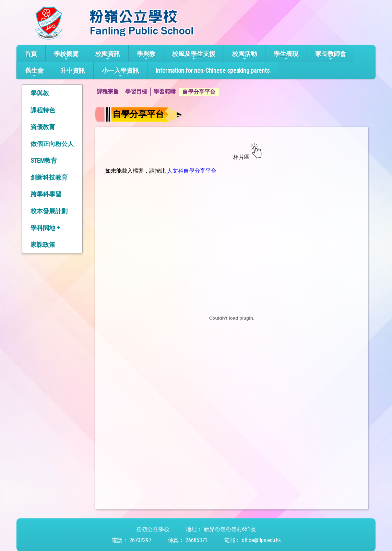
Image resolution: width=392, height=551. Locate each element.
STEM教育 (44, 160)
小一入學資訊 (120, 73)
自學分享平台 (199, 92)
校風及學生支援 (194, 56)
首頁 (31, 54)
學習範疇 (165, 91)
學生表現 (286, 56)
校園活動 (245, 56)
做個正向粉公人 (52, 144)
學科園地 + (45, 228)
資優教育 (43, 127)
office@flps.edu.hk (261, 540)
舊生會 (34, 73)
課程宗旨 (108, 91)
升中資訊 (73, 71)
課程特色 (43, 110)
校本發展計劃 (49, 211)
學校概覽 (66, 56)
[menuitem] (109, 92)
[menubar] (156, 92)
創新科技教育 (49, 177)
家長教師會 (331, 56)
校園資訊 (108, 56)
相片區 (241, 157)
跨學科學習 (46, 194)
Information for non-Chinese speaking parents (213, 71)
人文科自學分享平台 (191, 171)
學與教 (146, 56)
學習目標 (136, 91)
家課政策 (43, 245)
